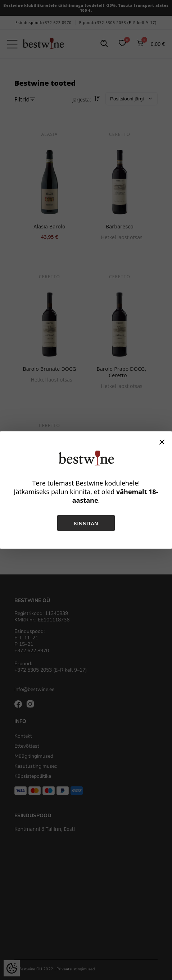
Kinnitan (86, 523)
